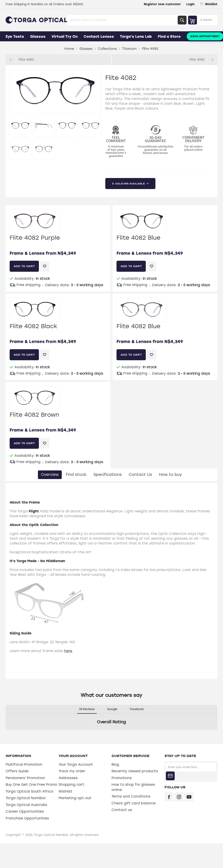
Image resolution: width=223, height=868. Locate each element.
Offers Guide (17, 771)
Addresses (68, 778)
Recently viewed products (135, 771)
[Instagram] (179, 797)
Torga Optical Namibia (26, 798)
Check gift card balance (134, 803)
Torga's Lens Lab (136, 37)
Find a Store (169, 37)
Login (190, 4)
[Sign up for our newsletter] (191, 767)
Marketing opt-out (75, 798)
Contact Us (140, 475)
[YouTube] (189, 797)
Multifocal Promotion (24, 764)
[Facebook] (169, 797)
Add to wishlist (45, 266)
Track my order (72, 771)
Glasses (38, 37)
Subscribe (170, 776)
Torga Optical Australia (26, 805)
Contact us (122, 810)
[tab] (50, 475)
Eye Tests (15, 37)
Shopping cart (71, 785)
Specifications (108, 475)
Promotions (122, 778)
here (68, 651)
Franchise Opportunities (27, 818)
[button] (6, 734)
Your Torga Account (76, 764)
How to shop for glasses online (133, 787)
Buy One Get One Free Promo (31, 785)
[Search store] (123, 20)
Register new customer (162, 4)
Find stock (76, 475)
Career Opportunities (25, 811)
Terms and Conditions (131, 796)
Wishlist (65, 791)
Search (182, 20)
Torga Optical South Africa (29, 791)
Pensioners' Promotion (25, 778)
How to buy (170, 475)
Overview (50, 475)
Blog (115, 764)
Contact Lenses (99, 37)
